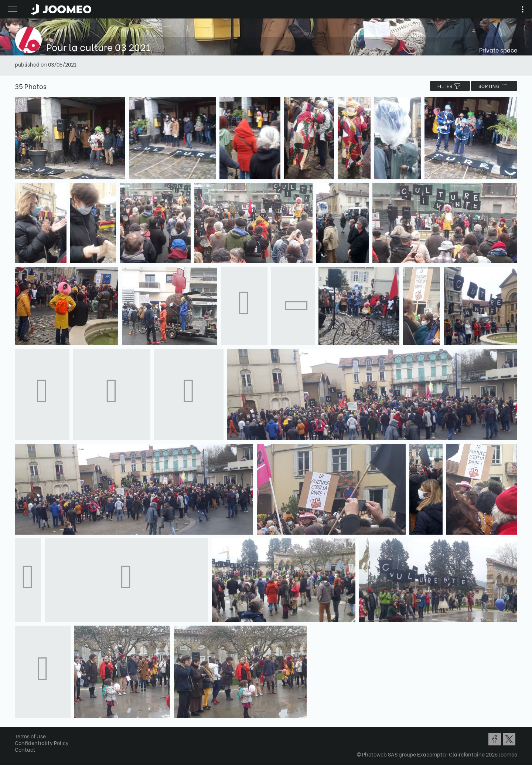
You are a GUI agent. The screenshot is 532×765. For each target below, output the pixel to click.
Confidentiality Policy (42, 743)
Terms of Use (30, 736)
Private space (498, 50)
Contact (25, 749)
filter (450, 86)
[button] (20, 727)
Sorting (494, 86)
